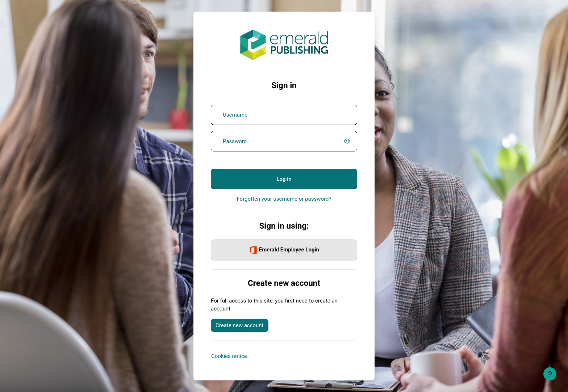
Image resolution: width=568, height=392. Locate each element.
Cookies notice (229, 356)
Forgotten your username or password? (284, 199)
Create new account (240, 325)
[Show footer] (550, 374)
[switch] (348, 141)
